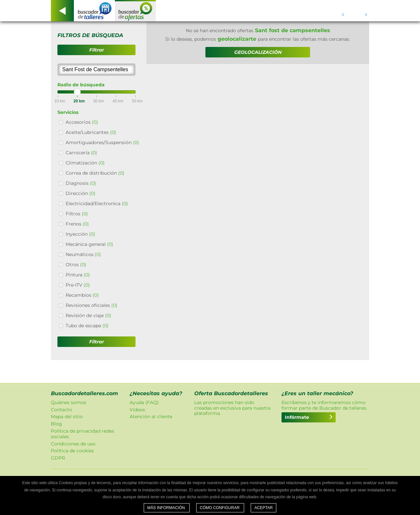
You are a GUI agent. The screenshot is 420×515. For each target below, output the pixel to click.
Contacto (62, 410)
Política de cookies (72, 451)
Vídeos (137, 410)
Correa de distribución (95, 173)
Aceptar (263, 508)
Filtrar (97, 50)
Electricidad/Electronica (97, 204)
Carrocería (81, 153)
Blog (56, 424)
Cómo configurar (220, 508)
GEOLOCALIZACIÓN (258, 52)
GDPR (58, 458)
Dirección (81, 193)
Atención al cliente (151, 417)
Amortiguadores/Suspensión (102, 142)
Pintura (78, 275)
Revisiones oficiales (92, 305)
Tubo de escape (87, 326)
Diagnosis (81, 183)
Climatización (85, 163)
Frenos (77, 224)
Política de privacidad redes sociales (83, 434)
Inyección (80, 234)
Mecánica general (89, 244)
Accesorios (82, 122)
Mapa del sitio (67, 417)
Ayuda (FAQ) (144, 402)
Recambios (82, 295)
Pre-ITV (78, 285)
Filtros (77, 214)
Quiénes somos (69, 402)
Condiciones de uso (73, 444)
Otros (76, 265)
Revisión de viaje (88, 315)
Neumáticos (83, 254)
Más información (167, 508)
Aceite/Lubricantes (91, 132)
